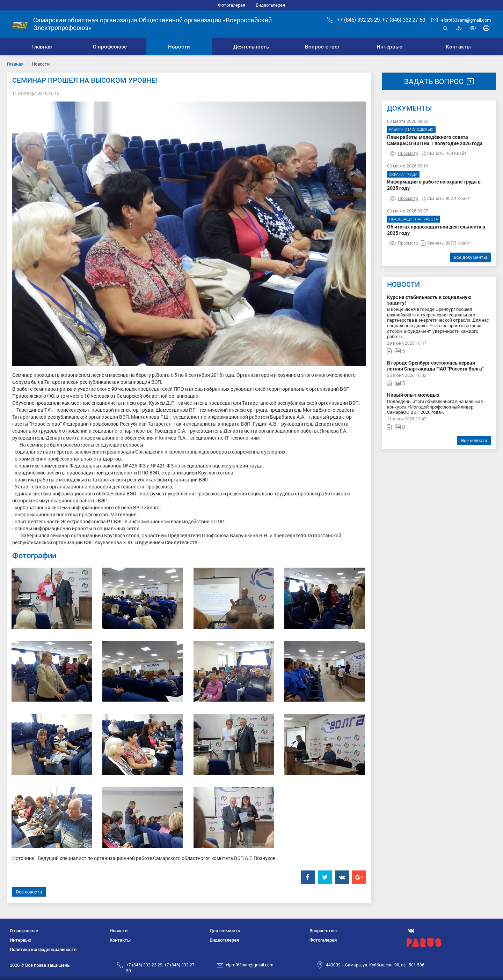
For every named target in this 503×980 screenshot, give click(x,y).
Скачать (432, 153)
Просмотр (403, 153)
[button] (110, 46)
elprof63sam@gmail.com (461, 20)
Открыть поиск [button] (446, 28)
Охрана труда (403, 174)
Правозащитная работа (414, 219)
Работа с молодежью (411, 129)
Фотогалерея (232, 5)
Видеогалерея (270, 5)
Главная (15, 64)
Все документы (470, 257)
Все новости (29, 892)
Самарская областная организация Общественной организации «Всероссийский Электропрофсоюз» (152, 24)
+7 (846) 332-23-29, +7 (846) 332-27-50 (376, 20)
